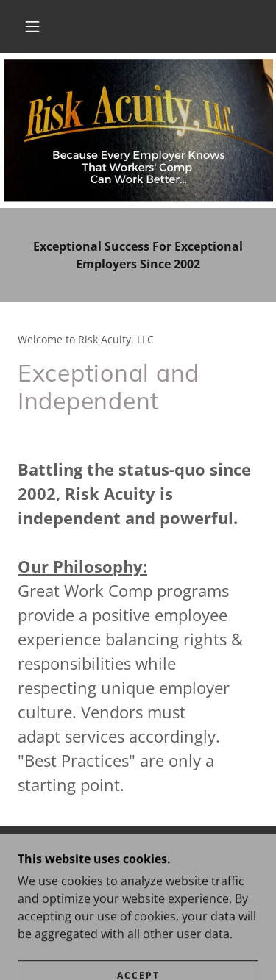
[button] (32, 26)
